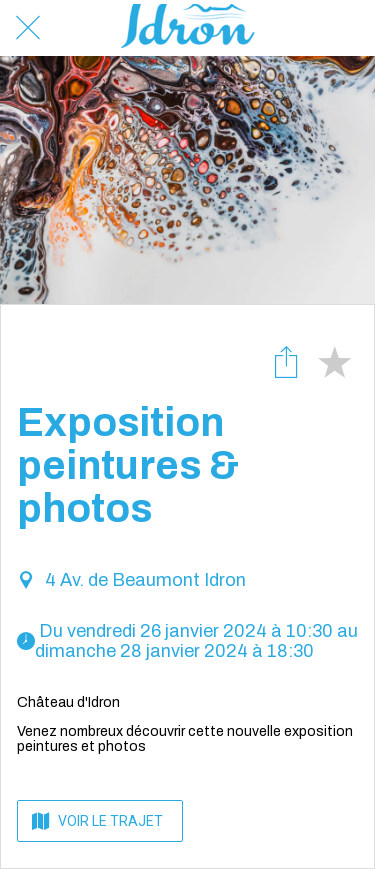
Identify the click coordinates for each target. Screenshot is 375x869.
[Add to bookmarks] (334, 361)
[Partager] (286, 361)
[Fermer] (28, 28)
